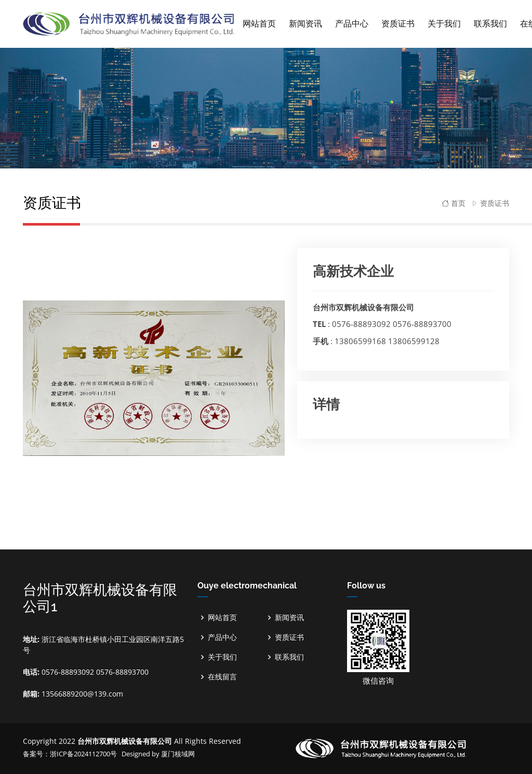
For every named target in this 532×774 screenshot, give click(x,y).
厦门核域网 (178, 754)
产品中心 (222, 637)
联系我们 (289, 657)
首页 (454, 203)
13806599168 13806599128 (387, 341)
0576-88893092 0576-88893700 (392, 324)
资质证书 (495, 203)
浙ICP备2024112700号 (84, 754)
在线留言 (222, 677)
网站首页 (259, 24)
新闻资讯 (289, 618)
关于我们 (222, 657)
